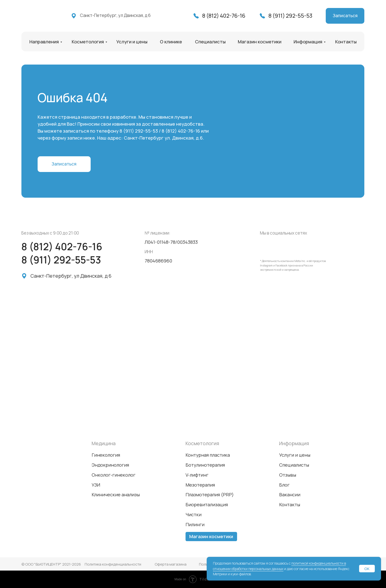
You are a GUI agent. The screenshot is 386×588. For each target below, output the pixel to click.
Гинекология (106, 455)
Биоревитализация (207, 504)
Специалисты (210, 42)
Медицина (104, 443)
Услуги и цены (132, 42)
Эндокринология (110, 465)
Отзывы (288, 475)
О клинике (171, 42)
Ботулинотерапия (205, 465)
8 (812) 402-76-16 (224, 16)
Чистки (193, 514)
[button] (345, 16)
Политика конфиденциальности (113, 564)
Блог (284, 485)
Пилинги (195, 524)
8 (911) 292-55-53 (290, 16)
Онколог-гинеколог (114, 475)
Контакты (346, 42)
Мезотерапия (200, 485)
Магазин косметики (260, 42)
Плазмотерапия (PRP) (210, 495)
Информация (308, 42)
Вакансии (290, 495)
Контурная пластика (208, 455)
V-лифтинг (197, 475)
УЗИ (96, 485)
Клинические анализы (116, 495)
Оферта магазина (171, 564)
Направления (44, 42)
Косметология (88, 42)
